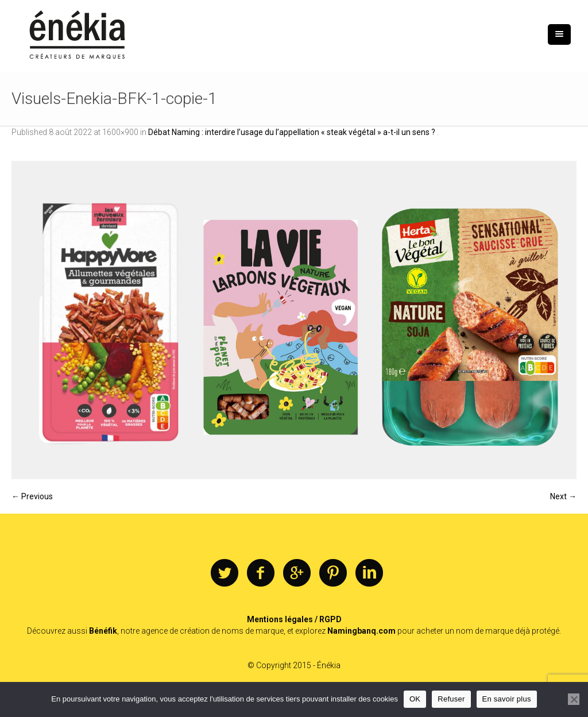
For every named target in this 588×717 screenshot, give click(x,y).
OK (415, 699)
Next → (563, 496)
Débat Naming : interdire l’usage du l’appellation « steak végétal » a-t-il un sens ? (293, 132)
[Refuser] (574, 699)
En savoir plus (507, 699)
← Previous (32, 496)
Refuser (451, 699)
